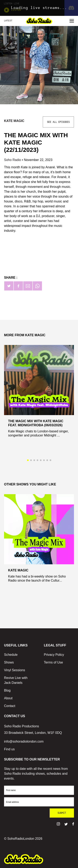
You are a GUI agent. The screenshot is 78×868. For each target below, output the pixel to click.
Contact (10, 706)
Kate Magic (14, 121)
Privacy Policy (54, 655)
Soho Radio (13, 160)
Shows (9, 662)
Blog (7, 690)
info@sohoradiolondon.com (24, 741)
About (8, 698)
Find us (9, 749)
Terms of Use (53, 662)
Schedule (11, 655)
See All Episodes (58, 122)
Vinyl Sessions (15, 670)
